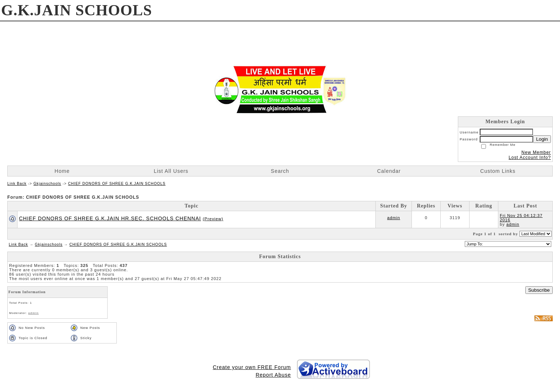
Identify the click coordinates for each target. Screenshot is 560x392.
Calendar (389, 171)
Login (542, 139)
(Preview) (213, 219)
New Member (536, 152)
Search (280, 171)
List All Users (171, 171)
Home (62, 171)
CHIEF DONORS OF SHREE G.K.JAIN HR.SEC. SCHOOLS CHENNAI (110, 218)
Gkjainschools (47, 184)
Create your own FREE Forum (252, 367)
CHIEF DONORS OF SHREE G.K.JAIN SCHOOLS (117, 184)
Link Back (17, 184)
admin (393, 218)
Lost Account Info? (530, 158)
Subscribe (539, 290)
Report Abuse (273, 375)
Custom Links (498, 171)
